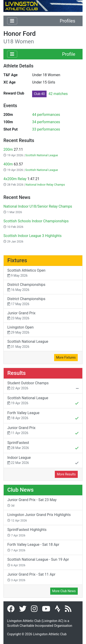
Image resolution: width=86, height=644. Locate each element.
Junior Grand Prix (43, 316)
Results (17, 373)
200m (8, 149)
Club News (21, 490)
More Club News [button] (64, 591)
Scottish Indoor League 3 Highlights (32, 236)
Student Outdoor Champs (43, 386)
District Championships (43, 287)
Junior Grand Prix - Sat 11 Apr (31, 577)
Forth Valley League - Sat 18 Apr (33, 547)
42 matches (50, 94)
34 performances (46, 122)
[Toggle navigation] (12, 21)
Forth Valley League (43, 416)
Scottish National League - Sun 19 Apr (38, 562)
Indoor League (43, 461)
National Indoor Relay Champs (45, 185)
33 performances (46, 129)
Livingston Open (43, 330)
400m (8, 164)
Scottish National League (42, 155)
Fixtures (17, 260)
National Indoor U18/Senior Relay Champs (38, 206)
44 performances (46, 115)
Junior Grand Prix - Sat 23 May (32, 502)
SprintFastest (43, 446)
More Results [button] (66, 474)
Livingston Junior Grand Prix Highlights (39, 517)
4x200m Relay (15, 179)
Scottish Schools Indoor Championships (36, 221)
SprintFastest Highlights (27, 532)
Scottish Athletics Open (43, 273)
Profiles (68, 21)
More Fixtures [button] (66, 357)
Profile (69, 54)
